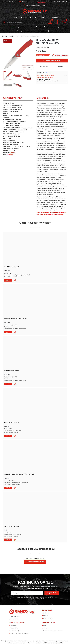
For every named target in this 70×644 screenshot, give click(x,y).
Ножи (12, 27)
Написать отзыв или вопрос (35, 561)
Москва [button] (49, 73)
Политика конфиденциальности (53, 630)
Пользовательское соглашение (20, 633)
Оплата (46, 615)
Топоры (38, 27)
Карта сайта (14, 627)
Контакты (55, 17)
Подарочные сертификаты (44, 31)
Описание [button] (60, 67)
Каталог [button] (15, 17)
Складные (10, 155)
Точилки (47, 27)
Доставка (46, 612)
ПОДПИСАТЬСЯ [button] (52, 592)
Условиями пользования (33, 598)
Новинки (45, 17)
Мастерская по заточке (25, 31)
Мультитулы (21, 27)
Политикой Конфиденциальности (44, 596)
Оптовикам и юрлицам (30, 17)
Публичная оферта (16, 630)
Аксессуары (56, 27)
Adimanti (13, 153)
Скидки (46, 627)
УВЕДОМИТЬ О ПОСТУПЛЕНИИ (52, 61)
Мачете (30, 27)
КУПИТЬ (8, 280)
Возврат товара (48, 618)
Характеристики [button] (44, 67)
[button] (41, 2)
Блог (45, 625)
